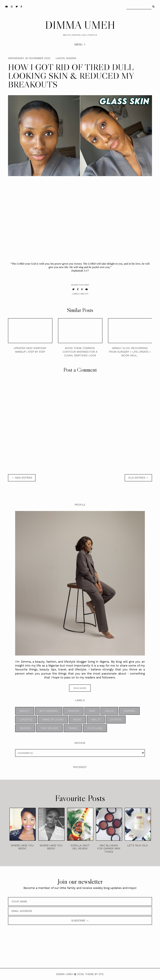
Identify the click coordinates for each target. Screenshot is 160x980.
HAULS (109, 711)
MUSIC (77, 720)
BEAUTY (84, 294)
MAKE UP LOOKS (53, 720)
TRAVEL (73, 728)
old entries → (138, 478)
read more (80, 688)
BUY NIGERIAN (49, 711)
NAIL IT (96, 720)
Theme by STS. (95, 974)
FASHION (73, 711)
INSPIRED (129, 711)
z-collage (95, 728)
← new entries (22, 478)
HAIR (92, 711)
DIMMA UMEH (80, 25)
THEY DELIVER (49, 728)
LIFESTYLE (26, 720)
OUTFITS (116, 720)
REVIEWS (25, 728)
